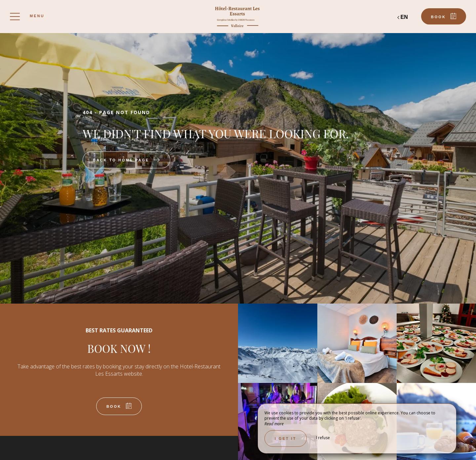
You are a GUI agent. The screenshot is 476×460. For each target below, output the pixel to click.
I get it (286, 439)
